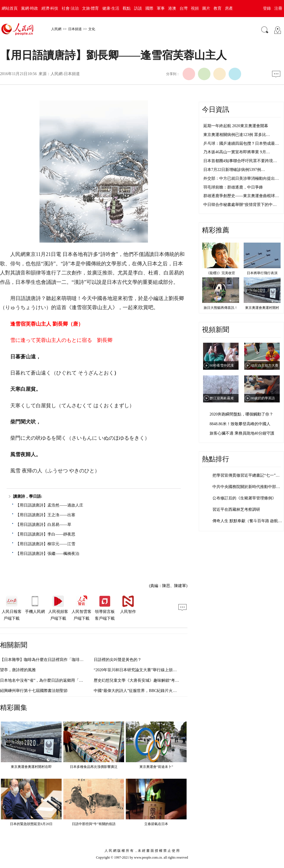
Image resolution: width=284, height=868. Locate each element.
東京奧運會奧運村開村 (262, 308)
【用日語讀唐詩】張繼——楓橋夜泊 (47, 554)
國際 (149, 8)
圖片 (206, 8)
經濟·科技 (50, 8)
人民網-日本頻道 (65, 74)
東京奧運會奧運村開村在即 (31, 767)
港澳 (172, 8)
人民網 (56, 29)
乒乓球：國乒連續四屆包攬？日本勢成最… (241, 143)
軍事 (161, 8)
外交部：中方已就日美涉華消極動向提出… (241, 178)
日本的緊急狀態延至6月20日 (31, 824)
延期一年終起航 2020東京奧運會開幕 (236, 126)
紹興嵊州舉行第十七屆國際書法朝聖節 (34, 691)
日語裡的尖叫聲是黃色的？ (118, 660)
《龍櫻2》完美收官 (221, 273)
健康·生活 (111, 8)
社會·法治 (70, 8)
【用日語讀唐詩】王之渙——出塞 (45, 515)
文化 (92, 29)
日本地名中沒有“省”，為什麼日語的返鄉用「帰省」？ (47, 680)
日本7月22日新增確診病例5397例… (234, 170)
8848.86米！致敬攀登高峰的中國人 (240, 424)
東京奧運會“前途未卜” (156, 767)
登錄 (267, 8)
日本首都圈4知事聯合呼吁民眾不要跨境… (240, 161)
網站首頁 (10, 8)
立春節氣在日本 (156, 824)
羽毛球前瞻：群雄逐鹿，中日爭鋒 (233, 187)
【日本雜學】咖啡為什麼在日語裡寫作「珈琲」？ (44, 660)
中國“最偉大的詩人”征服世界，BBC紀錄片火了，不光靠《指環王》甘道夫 (159, 691)
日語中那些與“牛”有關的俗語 (94, 824)
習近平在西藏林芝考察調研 (236, 510)
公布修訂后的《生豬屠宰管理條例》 (244, 498)
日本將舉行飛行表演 (262, 273)
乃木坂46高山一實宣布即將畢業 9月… (237, 152)
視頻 (195, 8)
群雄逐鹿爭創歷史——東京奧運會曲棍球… (241, 196)
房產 (229, 8)
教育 (218, 8)
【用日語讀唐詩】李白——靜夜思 (45, 534)
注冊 (278, 8)
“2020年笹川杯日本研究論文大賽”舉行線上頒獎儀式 (139, 670)
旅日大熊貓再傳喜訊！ (221, 308)
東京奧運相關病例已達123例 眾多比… (237, 135)
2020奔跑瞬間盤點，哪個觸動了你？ (241, 414)
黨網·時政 (30, 8)
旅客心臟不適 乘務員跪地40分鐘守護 (242, 433)
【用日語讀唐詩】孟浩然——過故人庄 (49, 505)
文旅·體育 (91, 8)
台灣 (183, 8)
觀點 (127, 8)
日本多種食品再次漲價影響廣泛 (94, 767)
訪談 (138, 8)
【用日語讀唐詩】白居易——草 (43, 525)
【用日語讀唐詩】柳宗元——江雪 (45, 544)
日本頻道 (75, 29)
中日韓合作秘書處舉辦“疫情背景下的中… (240, 205)
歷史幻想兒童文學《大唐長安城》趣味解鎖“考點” (137, 680)
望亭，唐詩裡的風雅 (18, 670)
